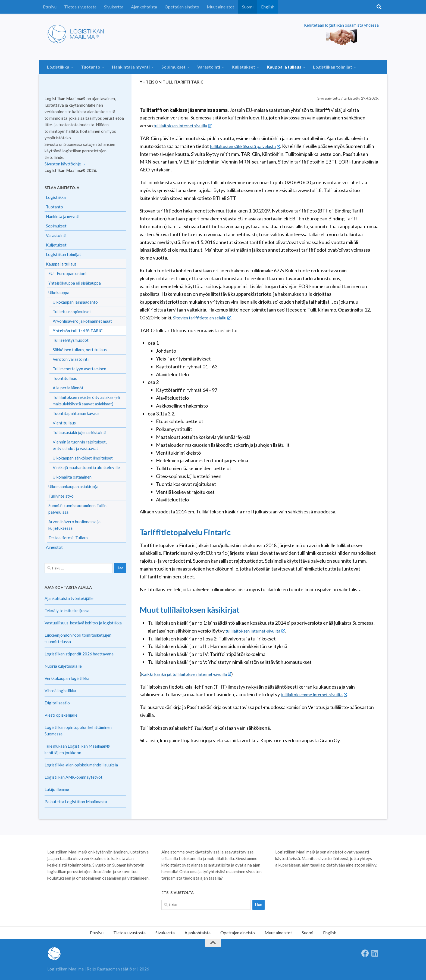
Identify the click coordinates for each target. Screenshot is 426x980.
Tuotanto (91, 67)
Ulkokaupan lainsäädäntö (75, 302)
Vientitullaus (64, 423)
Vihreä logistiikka (60, 691)
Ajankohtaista (144, 7)
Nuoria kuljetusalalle (63, 666)
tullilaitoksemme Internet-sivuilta (318, 694)
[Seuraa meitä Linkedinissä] (375, 953)
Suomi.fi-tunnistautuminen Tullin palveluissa (77, 509)
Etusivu (50, 7)
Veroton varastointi (71, 359)
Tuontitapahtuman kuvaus (76, 413)
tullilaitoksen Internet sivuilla (186, 125)
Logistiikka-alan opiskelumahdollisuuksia (81, 765)
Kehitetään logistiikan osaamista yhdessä (341, 25)
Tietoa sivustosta (80, 7)
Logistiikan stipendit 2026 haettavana (79, 654)
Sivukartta (114, 7)
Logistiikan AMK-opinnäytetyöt (73, 777)
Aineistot (54, 547)
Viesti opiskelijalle (61, 715)
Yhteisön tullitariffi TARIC (78, 331)
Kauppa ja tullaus (284, 67)
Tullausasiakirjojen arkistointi (79, 432)
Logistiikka (58, 67)
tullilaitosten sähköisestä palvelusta (249, 146)
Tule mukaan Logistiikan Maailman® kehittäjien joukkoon (77, 749)
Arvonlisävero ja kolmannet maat (82, 321)
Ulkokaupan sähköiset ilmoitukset (83, 458)
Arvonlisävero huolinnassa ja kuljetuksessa (74, 525)
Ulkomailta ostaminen (72, 477)
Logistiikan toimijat (333, 67)
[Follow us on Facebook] (365, 953)
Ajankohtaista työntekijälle (69, 598)
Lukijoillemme (57, 789)
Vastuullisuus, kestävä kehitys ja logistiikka (83, 623)
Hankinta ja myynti (131, 67)
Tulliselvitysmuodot (71, 340)
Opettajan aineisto (182, 7)
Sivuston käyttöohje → (65, 164)
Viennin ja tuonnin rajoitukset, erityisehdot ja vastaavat (80, 445)
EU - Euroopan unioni (67, 273)
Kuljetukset (243, 67)
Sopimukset (173, 67)
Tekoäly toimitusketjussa (67, 611)
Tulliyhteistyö (61, 496)
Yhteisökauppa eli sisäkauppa (75, 283)
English (268, 7)
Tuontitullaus (65, 378)
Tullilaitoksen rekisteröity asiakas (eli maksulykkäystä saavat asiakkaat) (86, 400)
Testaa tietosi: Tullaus (68, 538)
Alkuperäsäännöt (68, 388)
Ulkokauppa (59, 292)
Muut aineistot (220, 7)
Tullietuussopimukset (72, 312)
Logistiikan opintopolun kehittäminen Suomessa (78, 731)
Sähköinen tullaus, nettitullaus (80, 350)
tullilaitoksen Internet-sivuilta (259, 631)
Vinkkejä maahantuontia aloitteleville (86, 467)
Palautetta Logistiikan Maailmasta (76, 802)
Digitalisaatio (57, 703)
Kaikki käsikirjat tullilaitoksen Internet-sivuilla (191, 674)
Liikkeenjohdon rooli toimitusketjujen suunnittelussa (78, 638)
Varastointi (209, 67)
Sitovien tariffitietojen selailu (206, 318)
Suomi (248, 7)
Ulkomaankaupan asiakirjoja (73, 486)
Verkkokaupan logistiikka (67, 678)
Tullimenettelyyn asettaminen (79, 369)
